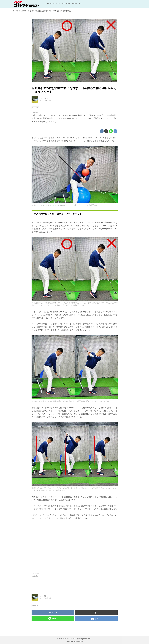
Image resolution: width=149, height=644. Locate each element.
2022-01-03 (44, 98)
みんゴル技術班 (46, 100)
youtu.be (35, 576)
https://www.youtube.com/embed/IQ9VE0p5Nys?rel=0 (75, 548)
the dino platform (77, 641)
